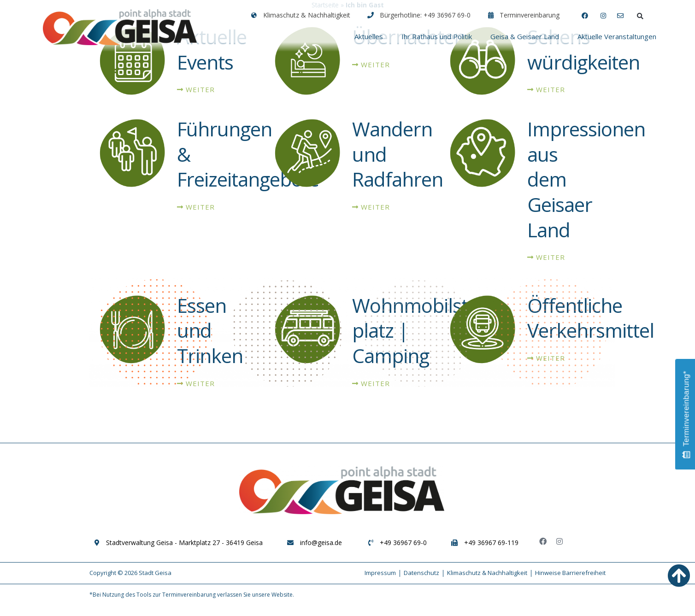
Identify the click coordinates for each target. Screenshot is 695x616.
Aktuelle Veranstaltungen (617, 36)
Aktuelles (369, 36)
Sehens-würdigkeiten (583, 56)
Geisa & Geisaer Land (525, 36)
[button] (640, 16)
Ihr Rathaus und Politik (437, 36)
